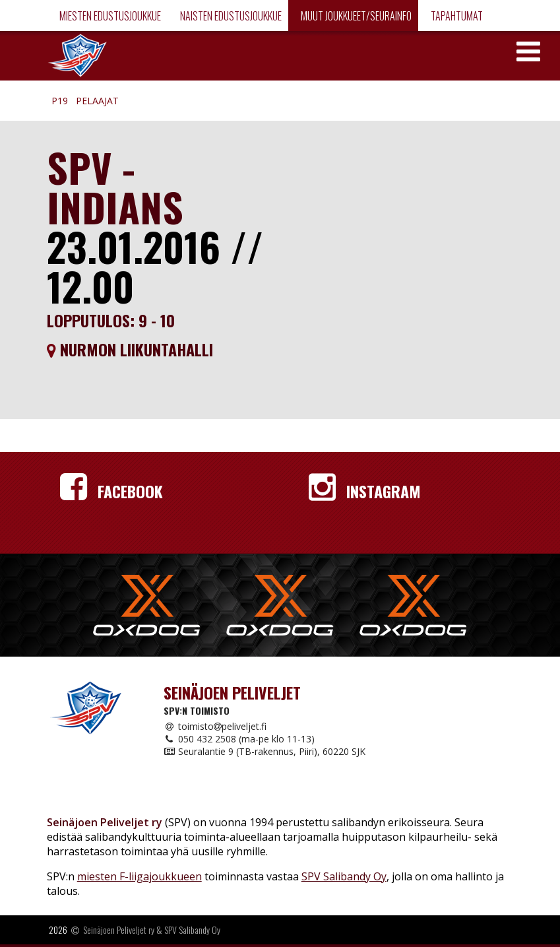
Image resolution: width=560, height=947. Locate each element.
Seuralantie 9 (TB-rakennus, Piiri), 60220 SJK (264, 751)
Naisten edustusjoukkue (230, 16)
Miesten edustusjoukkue (109, 16)
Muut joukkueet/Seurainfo (355, 16)
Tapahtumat (456, 16)
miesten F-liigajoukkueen (140, 876)
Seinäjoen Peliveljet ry (119, 930)
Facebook (111, 491)
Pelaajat (97, 101)
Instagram (365, 491)
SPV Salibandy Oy (344, 876)
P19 (60, 101)
